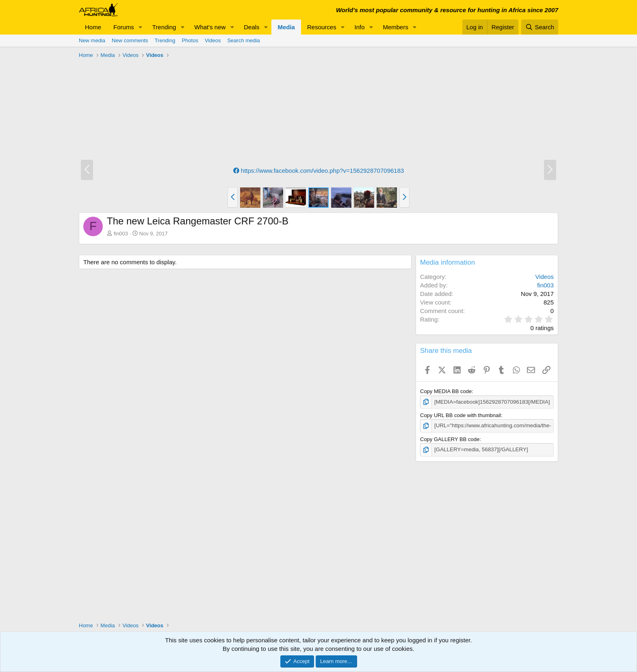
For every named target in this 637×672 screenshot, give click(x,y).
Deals (251, 27)
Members (395, 27)
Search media (243, 40)
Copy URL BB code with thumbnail (460, 415)
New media (92, 40)
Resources (322, 27)
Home (93, 27)
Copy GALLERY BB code (450, 439)
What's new (210, 27)
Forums (124, 27)
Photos (190, 40)
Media (286, 27)
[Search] (540, 27)
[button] (141, 27)
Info (360, 27)
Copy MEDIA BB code (446, 391)
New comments (130, 40)
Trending (164, 27)
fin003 (121, 234)
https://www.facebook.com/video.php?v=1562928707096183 (319, 171)
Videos (213, 40)
